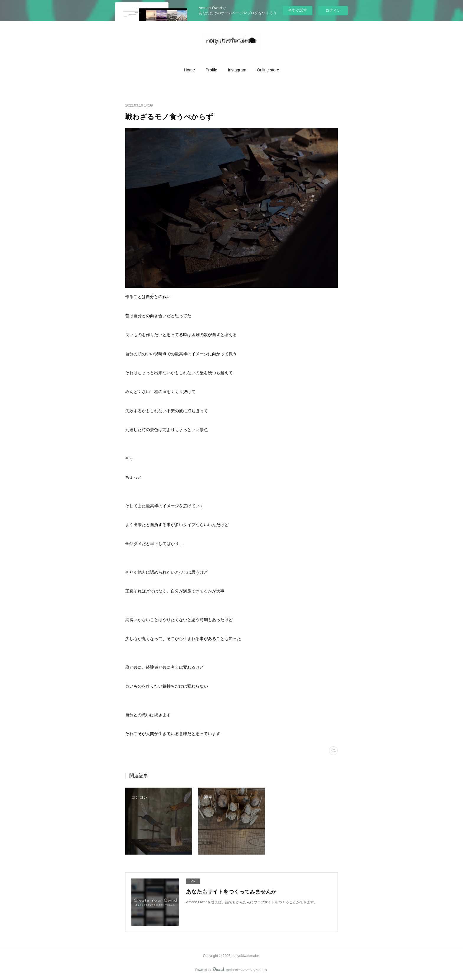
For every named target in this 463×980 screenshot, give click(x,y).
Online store (268, 70)
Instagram (237, 70)
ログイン (333, 10)
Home (189, 70)
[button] (189, 70)
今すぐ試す (297, 10)
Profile (211, 70)
